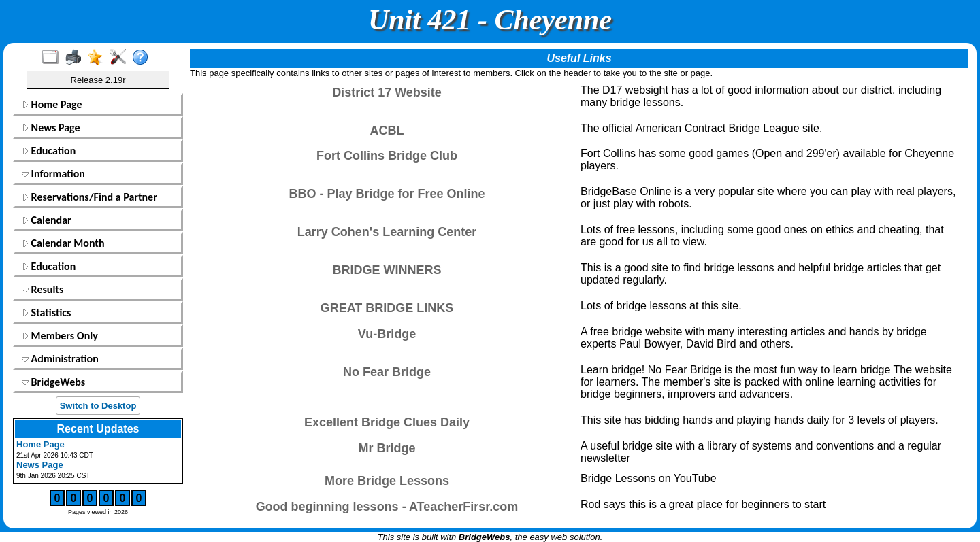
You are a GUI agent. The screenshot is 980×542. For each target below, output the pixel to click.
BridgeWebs (53, 382)
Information (53, 174)
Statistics (46, 312)
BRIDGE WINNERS (387, 270)
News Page (51, 128)
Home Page (52, 104)
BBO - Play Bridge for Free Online (387, 194)
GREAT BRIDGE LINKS (387, 308)
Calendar (47, 220)
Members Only (60, 336)
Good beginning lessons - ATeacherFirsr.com (387, 507)
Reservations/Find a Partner (89, 197)
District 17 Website (387, 92)
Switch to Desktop (98, 406)
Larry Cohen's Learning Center (387, 232)
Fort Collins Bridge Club (387, 156)
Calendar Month (63, 243)
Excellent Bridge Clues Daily (387, 422)
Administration (60, 359)
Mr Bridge (387, 448)
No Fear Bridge (387, 372)
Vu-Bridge (387, 334)
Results (43, 289)
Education (49, 151)
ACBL (387, 131)
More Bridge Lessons (387, 481)
